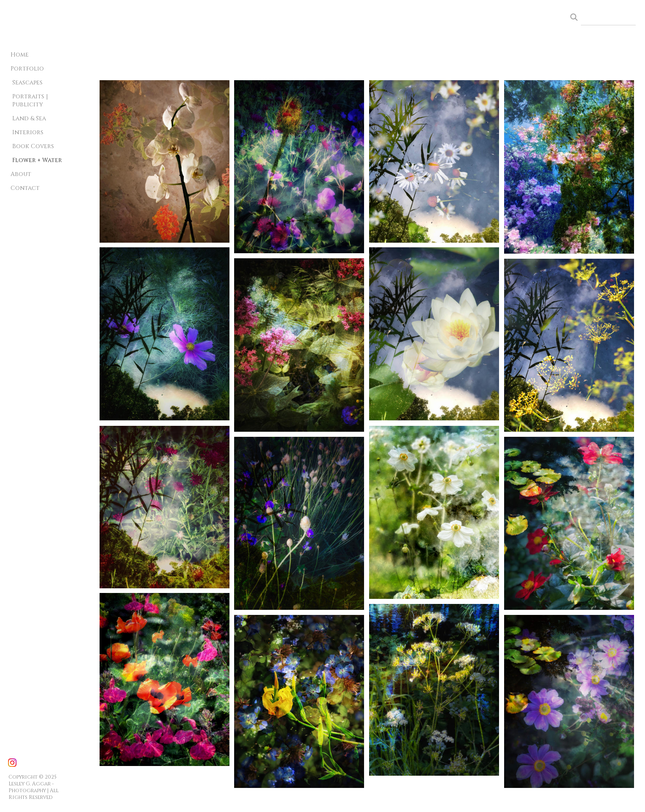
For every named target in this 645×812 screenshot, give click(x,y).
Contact (25, 188)
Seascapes (27, 83)
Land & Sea (29, 118)
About (21, 174)
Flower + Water (37, 160)
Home (20, 55)
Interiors (28, 132)
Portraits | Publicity (30, 100)
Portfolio (27, 69)
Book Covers (33, 146)
